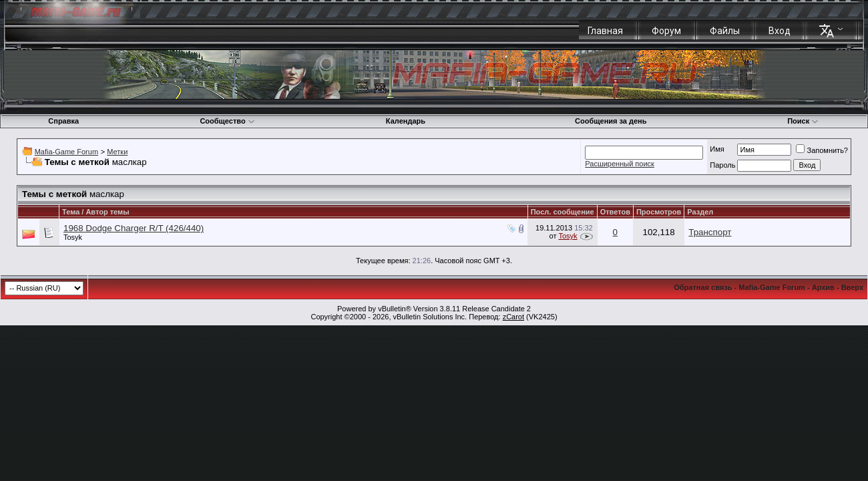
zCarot (513, 317)
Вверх (852, 287)
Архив (823, 287)
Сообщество (227, 121)
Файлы (725, 31)
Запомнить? (822, 150)
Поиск (803, 121)
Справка (63, 121)
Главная (605, 31)
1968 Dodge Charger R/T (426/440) (134, 228)
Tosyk (73, 237)
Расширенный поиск (620, 164)
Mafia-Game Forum (66, 152)
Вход (780, 31)
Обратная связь (703, 287)
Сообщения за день (611, 121)
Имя (717, 149)
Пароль (722, 165)
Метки (117, 152)
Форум (666, 31)
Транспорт (710, 232)
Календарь (406, 121)
